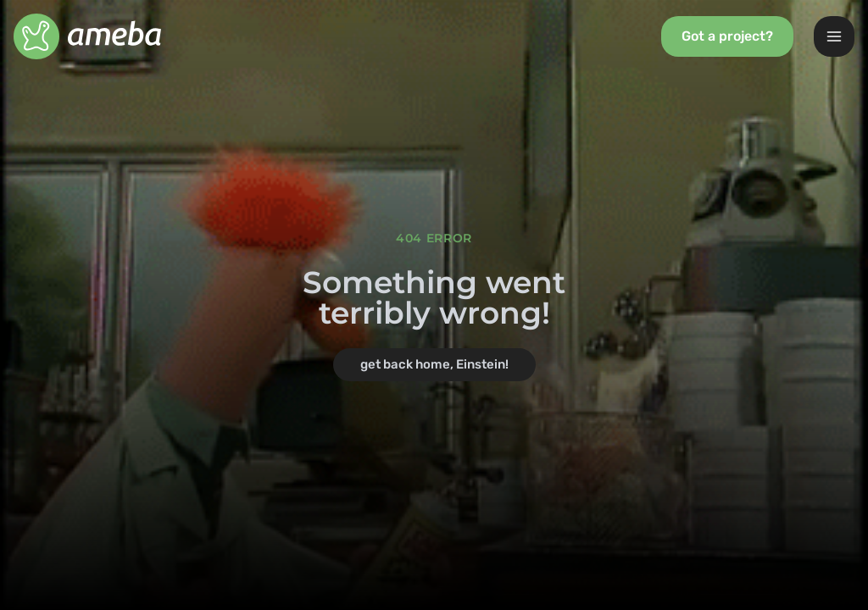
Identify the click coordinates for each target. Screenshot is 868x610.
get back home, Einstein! (434, 364)
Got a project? (727, 36)
